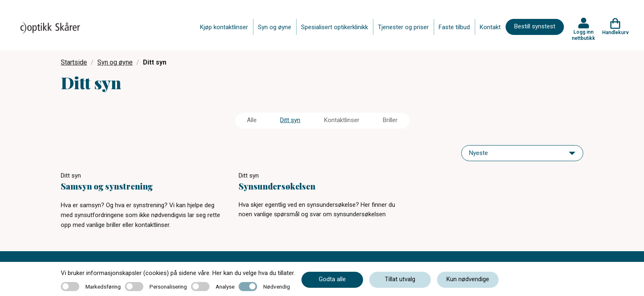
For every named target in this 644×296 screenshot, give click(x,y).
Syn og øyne (275, 27)
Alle (252, 120)
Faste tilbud (454, 27)
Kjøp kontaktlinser (224, 27)
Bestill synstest (535, 26)
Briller (390, 120)
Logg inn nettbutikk (583, 35)
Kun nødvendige (468, 279)
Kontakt (490, 27)
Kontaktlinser (342, 120)
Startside (74, 62)
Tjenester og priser (403, 27)
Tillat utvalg (400, 279)
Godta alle (332, 279)
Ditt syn (290, 120)
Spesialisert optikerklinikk (335, 27)
